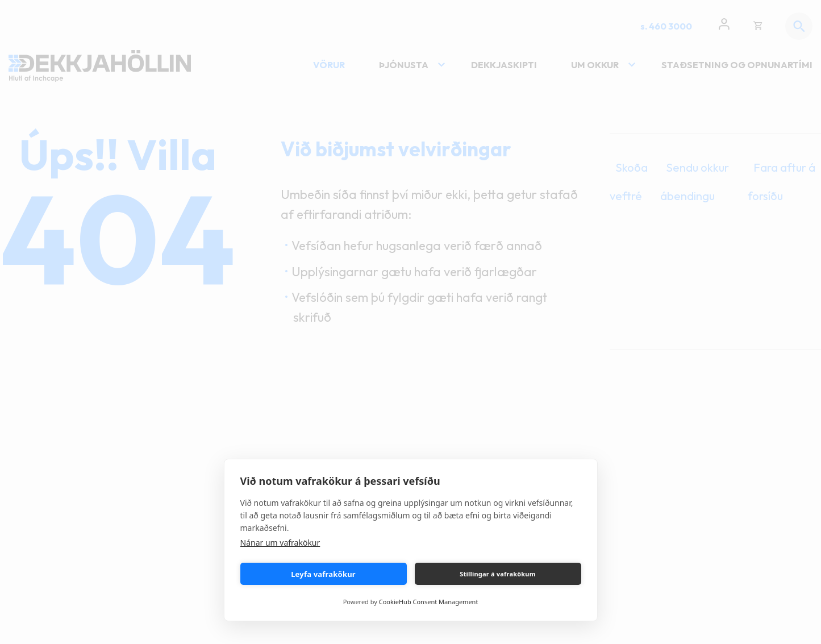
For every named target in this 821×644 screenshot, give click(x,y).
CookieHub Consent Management (429, 602)
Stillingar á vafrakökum (497, 574)
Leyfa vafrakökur (323, 574)
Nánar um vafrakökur (280, 543)
